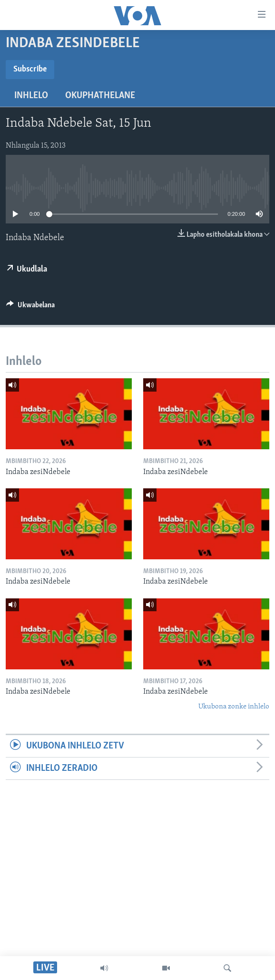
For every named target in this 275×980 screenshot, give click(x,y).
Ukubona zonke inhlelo (234, 707)
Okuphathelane (100, 96)
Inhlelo (31, 96)
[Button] (30, 307)
